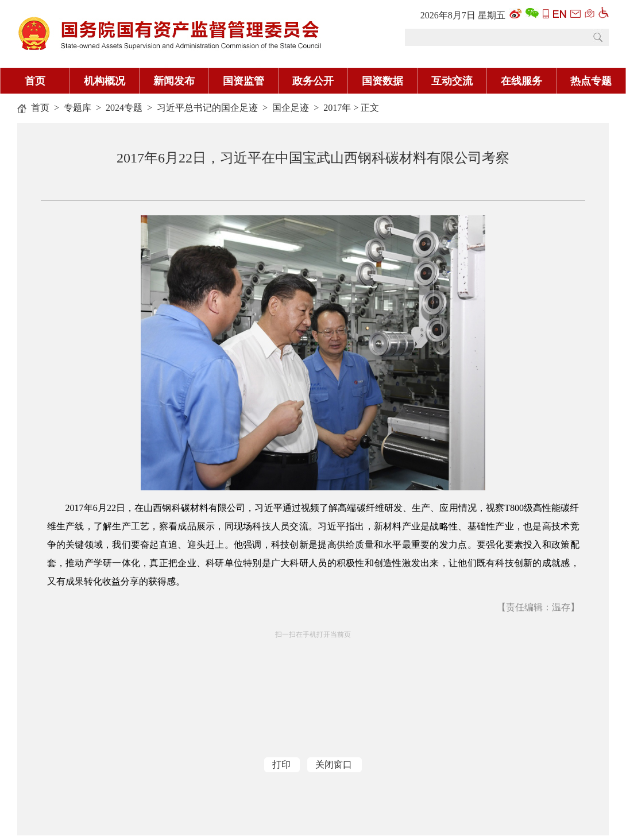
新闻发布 (174, 81)
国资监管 (244, 81)
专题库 (78, 108)
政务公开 (313, 81)
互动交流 (452, 81)
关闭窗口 (334, 764)
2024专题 (124, 108)
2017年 (337, 108)
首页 (35, 81)
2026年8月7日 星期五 (463, 15)
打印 (281, 764)
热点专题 (591, 81)
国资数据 (382, 81)
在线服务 (521, 81)
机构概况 (105, 81)
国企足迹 (291, 108)
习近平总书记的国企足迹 (207, 108)
